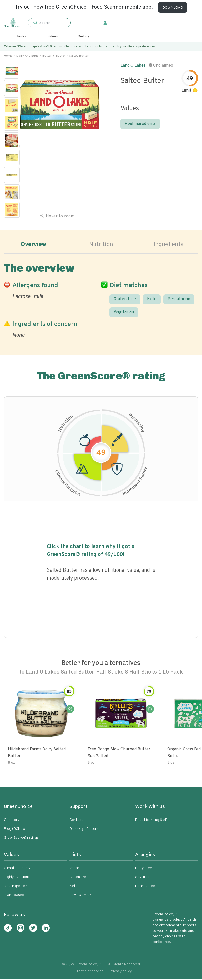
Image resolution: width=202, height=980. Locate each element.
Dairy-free (144, 869)
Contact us (78, 821)
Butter (47, 56)
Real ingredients (140, 124)
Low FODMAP (80, 896)
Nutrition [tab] (101, 245)
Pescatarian (179, 300)
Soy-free (142, 878)
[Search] (52, 23)
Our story (12, 821)
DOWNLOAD (173, 8)
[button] (49, 23)
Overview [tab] (33, 245)
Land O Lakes (133, 66)
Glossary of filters (84, 830)
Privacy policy (121, 972)
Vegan (75, 869)
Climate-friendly (17, 869)
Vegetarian (124, 313)
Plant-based (14, 896)
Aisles (22, 36)
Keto (152, 300)
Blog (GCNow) (15, 830)
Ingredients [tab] (169, 245)
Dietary (84, 36)
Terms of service (90, 972)
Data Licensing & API (152, 821)
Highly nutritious (17, 878)
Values (53, 36)
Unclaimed (163, 66)
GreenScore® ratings (21, 839)
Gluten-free (79, 878)
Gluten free (125, 300)
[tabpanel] (101, 300)
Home (8, 56)
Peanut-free (145, 887)
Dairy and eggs (27, 56)
